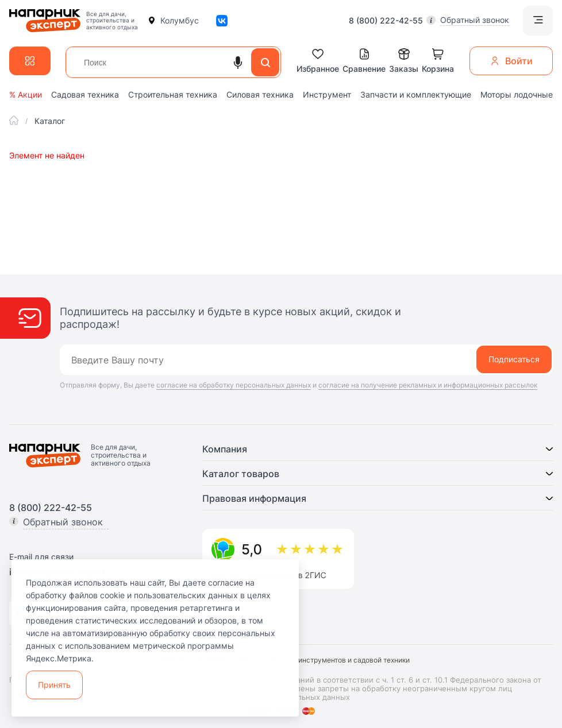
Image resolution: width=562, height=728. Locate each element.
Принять (54, 685)
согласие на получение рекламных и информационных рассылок (428, 385)
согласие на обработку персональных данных (234, 385)
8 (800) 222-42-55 (386, 21)
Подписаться (514, 359)
